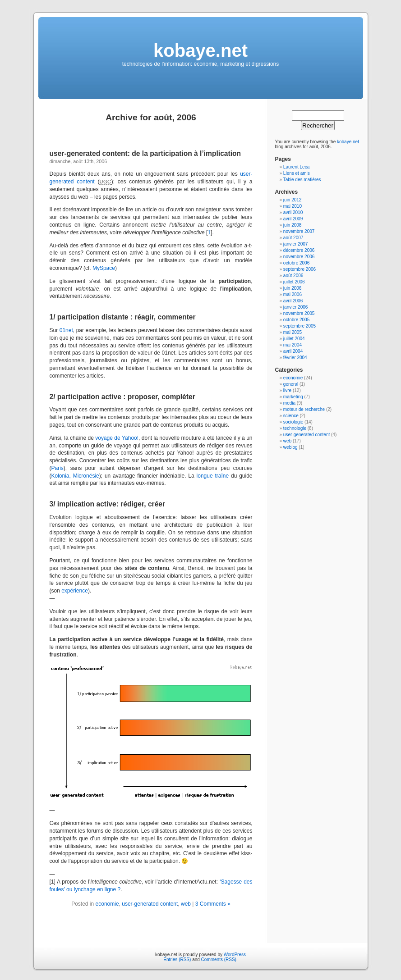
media (289, 403)
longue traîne (213, 476)
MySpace (104, 268)
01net (66, 330)
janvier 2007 (295, 244)
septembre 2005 (300, 326)
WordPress (235, 955)
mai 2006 (293, 294)
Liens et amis (297, 173)
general (291, 384)
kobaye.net (200, 50)
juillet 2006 (294, 282)
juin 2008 (293, 225)
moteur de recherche (304, 409)
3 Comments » (213, 904)
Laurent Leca (296, 167)
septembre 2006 (300, 269)
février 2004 (295, 358)
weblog (290, 447)
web (186, 904)
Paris (58, 468)
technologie (295, 428)
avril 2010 (293, 212)
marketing (293, 397)
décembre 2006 (299, 250)
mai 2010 (293, 206)
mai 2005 (293, 332)
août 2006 (293, 276)
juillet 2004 (294, 339)
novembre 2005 (299, 313)
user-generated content (150, 904)
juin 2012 (293, 200)
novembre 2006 (299, 257)
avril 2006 (293, 301)
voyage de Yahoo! (117, 438)
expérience (75, 591)
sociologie (293, 422)
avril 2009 (293, 219)
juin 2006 (293, 288)
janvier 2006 (295, 307)
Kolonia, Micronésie (75, 476)
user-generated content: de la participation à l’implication (145, 153)
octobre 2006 (296, 263)
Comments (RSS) (219, 959)
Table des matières (302, 180)
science (291, 416)
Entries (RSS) (177, 959)
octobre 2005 (296, 320)
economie (107, 904)
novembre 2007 (299, 231)
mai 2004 (293, 345)
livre (287, 390)
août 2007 (293, 238)
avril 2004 (293, 351)
